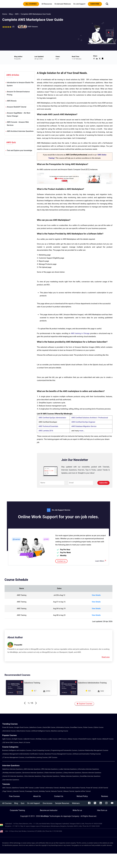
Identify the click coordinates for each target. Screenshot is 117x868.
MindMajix (45, 816)
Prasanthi (18, 645)
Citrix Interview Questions (33, 776)
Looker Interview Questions (68, 769)
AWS (17, 14)
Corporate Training (17, 810)
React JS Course (25, 742)
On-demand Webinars (63, 4)
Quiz (23, 803)
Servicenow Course (9, 731)
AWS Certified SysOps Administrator (52, 418)
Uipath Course (97, 739)
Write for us (77, 810)
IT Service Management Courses (14, 757)
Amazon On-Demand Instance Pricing (18, 93)
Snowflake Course (76, 727)
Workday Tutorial (65, 788)
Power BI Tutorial (92, 788)
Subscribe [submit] (103, 483)
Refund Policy (82, 796)
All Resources (47, 4)
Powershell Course (85, 739)
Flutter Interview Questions (53, 773)
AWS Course (63, 739)
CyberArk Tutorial (18, 791)
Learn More (101, 561)
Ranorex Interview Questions (92, 773)
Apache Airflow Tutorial (83, 791)
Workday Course (41, 739)
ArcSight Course (17, 739)
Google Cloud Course (21, 727)
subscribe (95, 4)
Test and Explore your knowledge (19, 150)
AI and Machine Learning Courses (36, 757)
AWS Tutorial (7, 788)
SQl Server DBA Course (10, 742)
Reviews (105, 796)
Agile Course (6, 739)
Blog (11, 14)
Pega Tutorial (7, 791)
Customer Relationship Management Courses (93, 750)
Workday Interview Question (12, 773)
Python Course (99, 727)
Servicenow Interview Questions (33, 773)
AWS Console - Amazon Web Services (18, 124)
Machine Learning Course (60, 731)
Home (5, 14)
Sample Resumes (62, 803)
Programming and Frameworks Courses (64, 750)
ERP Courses (53, 757)
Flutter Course (88, 727)
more (81, 431)
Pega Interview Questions (51, 776)
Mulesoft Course (108, 739)
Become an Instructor (49, 810)
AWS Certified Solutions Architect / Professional (90, 418)
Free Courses (14, 796)
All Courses (7, 803)
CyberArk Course (29, 739)
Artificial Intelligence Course (41, 731)
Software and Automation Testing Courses (87, 754)
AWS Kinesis (12, 101)
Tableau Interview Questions (70, 776)
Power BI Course (8, 727)
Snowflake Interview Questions (90, 776)
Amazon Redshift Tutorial (17, 107)
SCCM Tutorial (103, 788)
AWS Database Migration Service (84, 426)
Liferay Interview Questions (72, 773)
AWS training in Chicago (80, 333)
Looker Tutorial (40, 788)
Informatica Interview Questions (88, 769)
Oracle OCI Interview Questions (13, 776)
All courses (31, 4)
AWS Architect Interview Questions (20, 131)
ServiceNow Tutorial (78, 788)
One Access (47, 803)
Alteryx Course (73, 739)
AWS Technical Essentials (48, 426)
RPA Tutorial (29, 788)
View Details (96, 595)
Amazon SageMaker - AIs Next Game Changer (19, 114)
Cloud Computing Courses (41, 750)
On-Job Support (79, 4)
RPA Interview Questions (50, 769)
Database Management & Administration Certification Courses (23, 754)
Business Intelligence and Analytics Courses (17, 750)
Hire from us (102, 810)
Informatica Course (63, 727)
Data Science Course (24, 731)
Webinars (76, 803)
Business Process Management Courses (58, 754)
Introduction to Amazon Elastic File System (20, 84)
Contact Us (59, 796)
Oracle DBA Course (49, 727)
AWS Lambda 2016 (46, 431)
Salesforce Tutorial (18, 788)
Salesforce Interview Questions (13, 769)
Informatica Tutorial (52, 788)
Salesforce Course (36, 727)
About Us (37, 796)
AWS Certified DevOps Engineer (83, 422)
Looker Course (53, 739)
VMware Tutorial (69, 791)
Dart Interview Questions (11, 780)
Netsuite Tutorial (57, 791)
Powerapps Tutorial (31, 791)
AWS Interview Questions (32, 769)
